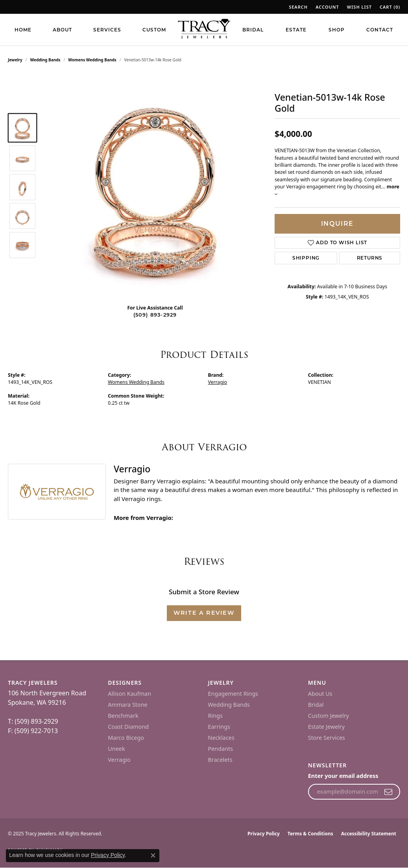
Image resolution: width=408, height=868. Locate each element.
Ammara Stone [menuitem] (127, 705)
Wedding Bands (45, 60)
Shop (337, 30)
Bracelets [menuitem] (220, 760)
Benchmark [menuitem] (123, 716)
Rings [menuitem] (215, 716)
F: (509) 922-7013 (33, 731)
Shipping (306, 258)
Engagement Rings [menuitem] (233, 694)
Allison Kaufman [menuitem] (129, 694)
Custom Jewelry (329, 716)
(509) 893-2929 (155, 315)
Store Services (327, 738)
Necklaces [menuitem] (221, 738)
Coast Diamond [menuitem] (128, 727)
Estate (296, 30)
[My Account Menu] (327, 7)
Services (107, 30)
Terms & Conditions (310, 834)
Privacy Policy (264, 834)
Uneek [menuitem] (116, 749)
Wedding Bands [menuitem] (229, 705)
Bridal (253, 30)
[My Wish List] (359, 7)
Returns (370, 258)
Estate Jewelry (326, 727)
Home (23, 30)
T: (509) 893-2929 (33, 721)
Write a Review (204, 613)
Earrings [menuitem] (219, 727)
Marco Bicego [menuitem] (126, 738)
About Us (320, 694)
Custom (154, 30)
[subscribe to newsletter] (389, 792)
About (62, 30)
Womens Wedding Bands (92, 60)
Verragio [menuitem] (119, 760)
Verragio (218, 382)
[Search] (298, 7)
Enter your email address (343, 776)
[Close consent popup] (153, 855)
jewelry (15, 60)
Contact (380, 30)
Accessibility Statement (369, 834)
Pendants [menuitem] (221, 749)
